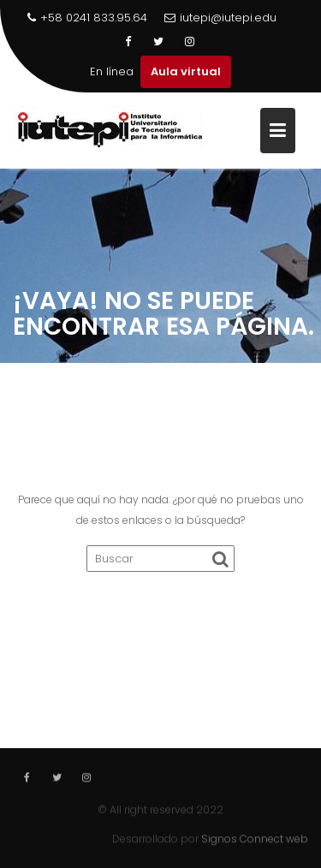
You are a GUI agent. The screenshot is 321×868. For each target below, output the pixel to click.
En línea (112, 71)
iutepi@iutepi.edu (220, 18)
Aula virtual (186, 71)
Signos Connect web (255, 838)
